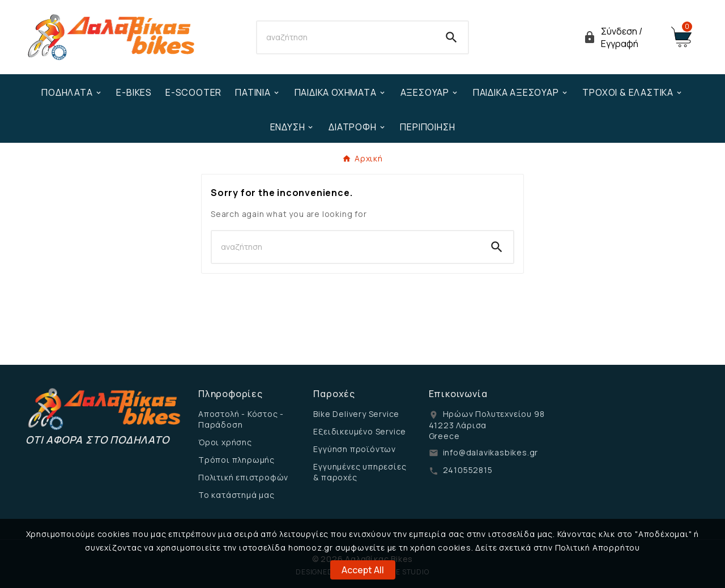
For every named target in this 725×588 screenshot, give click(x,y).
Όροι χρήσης (225, 442)
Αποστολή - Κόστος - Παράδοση (241, 419)
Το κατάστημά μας (236, 495)
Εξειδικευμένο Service (360, 431)
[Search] (346, 37)
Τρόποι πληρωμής (236, 460)
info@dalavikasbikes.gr (491, 452)
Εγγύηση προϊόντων (355, 449)
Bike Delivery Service (356, 414)
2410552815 (468, 470)
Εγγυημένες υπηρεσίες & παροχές (360, 472)
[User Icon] (620, 37)
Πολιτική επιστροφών (243, 477)
